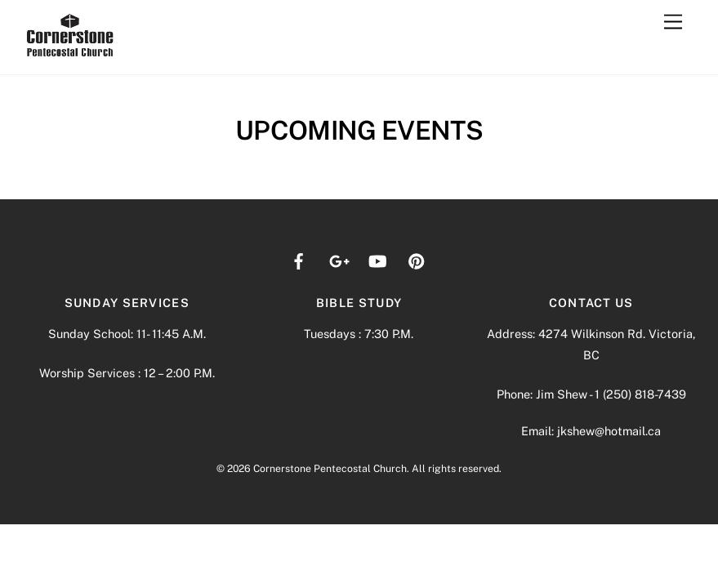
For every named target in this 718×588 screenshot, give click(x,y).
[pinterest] (417, 259)
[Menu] (673, 22)
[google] (338, 259)
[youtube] (377, 259)
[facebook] (299, 259)
